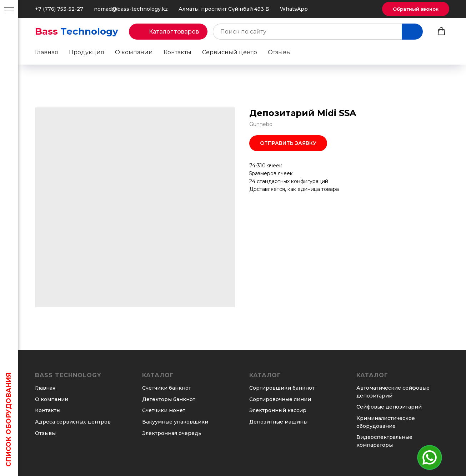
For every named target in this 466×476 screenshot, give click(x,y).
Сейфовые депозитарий (389, 407)
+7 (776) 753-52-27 (59, 9)
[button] (416, 9)
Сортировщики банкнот (282, 388)
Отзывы (279, 52)
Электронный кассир (278, 410)
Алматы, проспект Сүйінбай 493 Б (224, 9)
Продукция (87, 52)
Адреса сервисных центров (73, 422)
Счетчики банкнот (167, 388)
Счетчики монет (164, 410)
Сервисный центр (230, 52)
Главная (47, 52)
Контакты (177, 52)
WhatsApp (294, 9)
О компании (134, 52)
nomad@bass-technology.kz (131, 9)
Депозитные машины (278, 422)
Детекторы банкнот (169, 399)
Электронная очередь (172, 433)
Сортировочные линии (280, 399)
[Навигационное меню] (9, 11)
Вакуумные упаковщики (175, 422)
